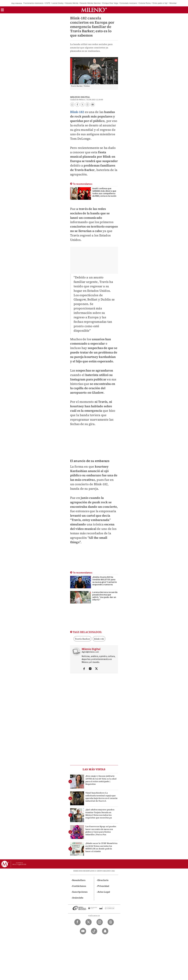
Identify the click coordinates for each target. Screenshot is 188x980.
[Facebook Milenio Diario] (77, 922)
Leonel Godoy (58, 3)
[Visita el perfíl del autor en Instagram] (90, 669)
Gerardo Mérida (72, 3)
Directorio (103, 880)
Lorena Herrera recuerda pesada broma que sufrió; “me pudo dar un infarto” (105, 596)
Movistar (173, 3)
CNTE (48, 3)
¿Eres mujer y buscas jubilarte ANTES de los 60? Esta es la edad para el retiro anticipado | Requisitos (101, 780)
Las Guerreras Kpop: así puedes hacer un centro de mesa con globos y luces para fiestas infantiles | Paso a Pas (101, 830)
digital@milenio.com (90, 652)
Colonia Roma (145, 3)
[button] (2, 11)
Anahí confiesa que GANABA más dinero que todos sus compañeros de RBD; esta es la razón (104, 192)
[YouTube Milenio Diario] (83, 931)
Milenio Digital (80, 97)
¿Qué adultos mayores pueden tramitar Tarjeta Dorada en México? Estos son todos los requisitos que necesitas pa (100, 814)
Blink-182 (77, 112)
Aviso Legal (104, 892)
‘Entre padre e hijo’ (160, 3)
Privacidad (103, 886)
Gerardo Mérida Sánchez (90, 3)
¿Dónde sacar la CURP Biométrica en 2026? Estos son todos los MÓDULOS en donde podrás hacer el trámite (101, 847)
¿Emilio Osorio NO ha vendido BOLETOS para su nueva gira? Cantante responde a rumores (105, 581)
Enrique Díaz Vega (110, 3)
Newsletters (79, 880)
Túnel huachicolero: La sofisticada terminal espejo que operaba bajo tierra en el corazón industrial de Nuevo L (101, 797)
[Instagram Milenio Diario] (100, 922)
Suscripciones (80, 892)
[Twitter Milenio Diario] (89, 922)
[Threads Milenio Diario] (111, 922)
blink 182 (99, 639)
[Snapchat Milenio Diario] (105, 931)
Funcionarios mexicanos (33, 3)
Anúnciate (78, 898)
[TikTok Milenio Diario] (94, 931)
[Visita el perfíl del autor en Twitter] (96, 669)
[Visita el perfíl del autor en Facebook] (84, 669)
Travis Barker (83, 639)
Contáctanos (79, 886)
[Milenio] (94, 10)
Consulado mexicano (128, 3)
